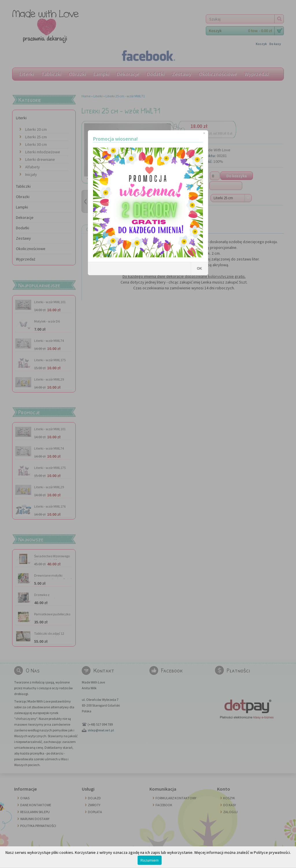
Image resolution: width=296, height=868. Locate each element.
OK (199, 269)
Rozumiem (150, 860)
